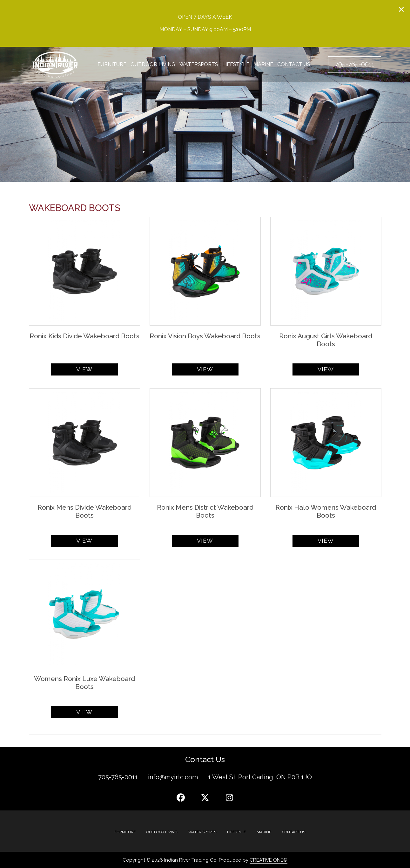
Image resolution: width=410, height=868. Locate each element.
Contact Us (294, 65)
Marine (264, 65)
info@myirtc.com (173, 777)
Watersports (199, 65)
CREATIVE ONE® (269, 860)
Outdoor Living (153, 65)
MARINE (264, 832)
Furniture (112, 65)
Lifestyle (236, 65)
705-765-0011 (118, 777)
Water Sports (202, 832)
